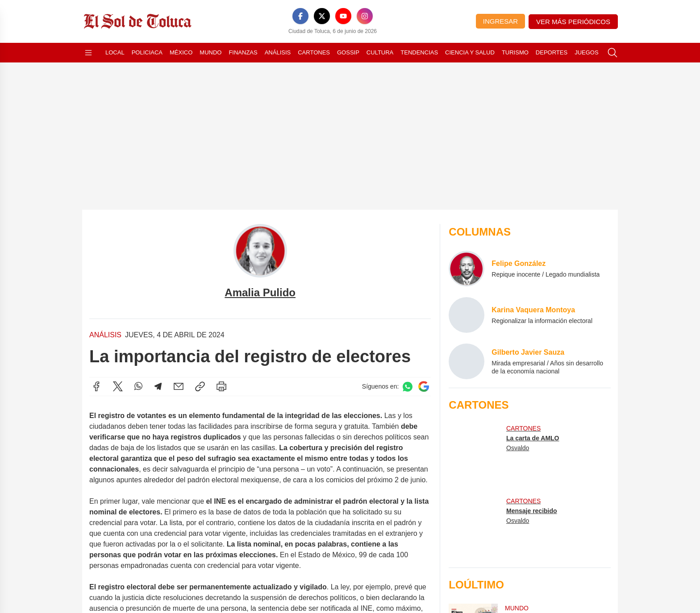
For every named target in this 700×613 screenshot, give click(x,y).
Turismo (515, 52)
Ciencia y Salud (470, 52)
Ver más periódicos (573, 22)
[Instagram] (365, 16)
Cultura (380, 52)
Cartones (314, 52)
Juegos (586, 52)
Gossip (348, 52)
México (181, 52)
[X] (322, 16)
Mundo (210, 52)
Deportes (552, 52)
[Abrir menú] (88, 53)
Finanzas (243, 52)
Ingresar (500, 21)
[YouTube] (343, 16)
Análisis (278, 52)
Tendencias (419, 52)
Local (115, 52)
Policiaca (147, 52)
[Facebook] (300, 16)
